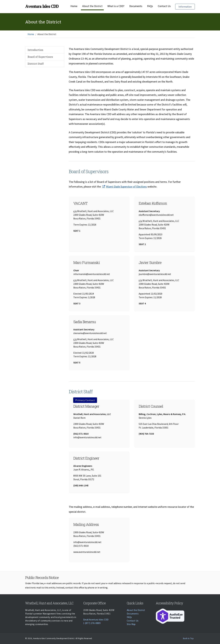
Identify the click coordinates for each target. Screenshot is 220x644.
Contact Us (164, 6)
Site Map (131, 624)
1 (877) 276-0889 (92, 623)
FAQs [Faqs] (150, 6)
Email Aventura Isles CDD (96, 620)
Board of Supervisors (40, 57)
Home (74, 6)
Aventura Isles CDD (42, 6)
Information (187, 6)
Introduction (35, 50)
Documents (136, 6)
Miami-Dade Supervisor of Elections (126, 187)
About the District (92, 6)
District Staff (36, 64)
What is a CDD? (116, 6)
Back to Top (188, 638)
